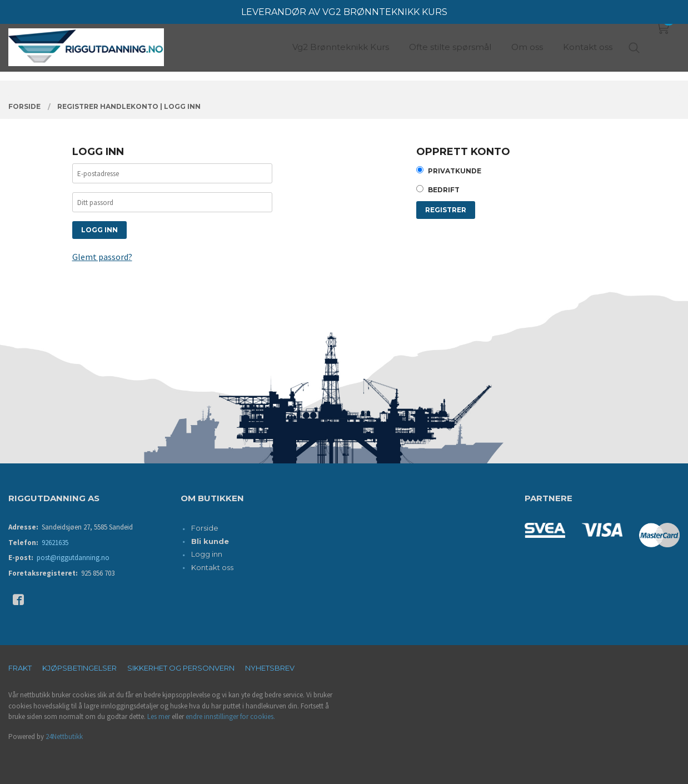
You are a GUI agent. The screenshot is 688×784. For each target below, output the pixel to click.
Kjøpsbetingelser (79, 668)
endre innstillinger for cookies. (230, 716)
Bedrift (444, 190)
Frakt (20, 668)
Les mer (159, 716)
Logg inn (207, 554)
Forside (205, 528)
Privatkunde (455, 171)
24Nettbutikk (64, 736)
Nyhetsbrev (270, 668)
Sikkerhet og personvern (181, 668)
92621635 (55, 543)
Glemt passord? (102, 257)
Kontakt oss (212, 567)
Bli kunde (210, 541)
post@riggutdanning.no (73, 558)
